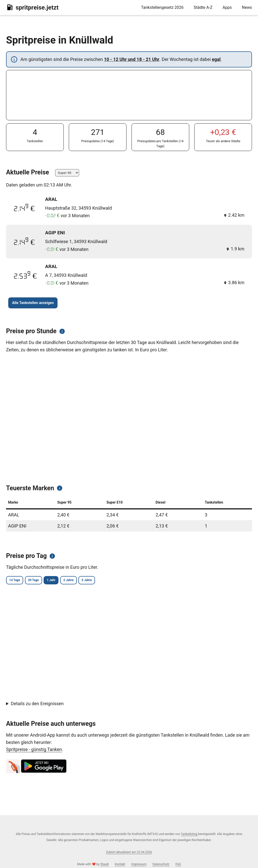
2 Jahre (94, 581)
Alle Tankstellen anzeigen (33, 303)
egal (216, 59)
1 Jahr (70, 581)
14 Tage (18, 581)
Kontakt (120, 864)
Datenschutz (161, 864)
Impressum (139, 864)
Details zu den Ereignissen (37, 705)
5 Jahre (120, 581)
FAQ (178, 864)
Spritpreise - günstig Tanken (34, 750)
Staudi (105, 864)
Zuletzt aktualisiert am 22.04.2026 (129, 852)
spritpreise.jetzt (32, 7)
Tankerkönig (189, 834)
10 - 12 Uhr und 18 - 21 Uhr (132, 59)
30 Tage (44, 581)
